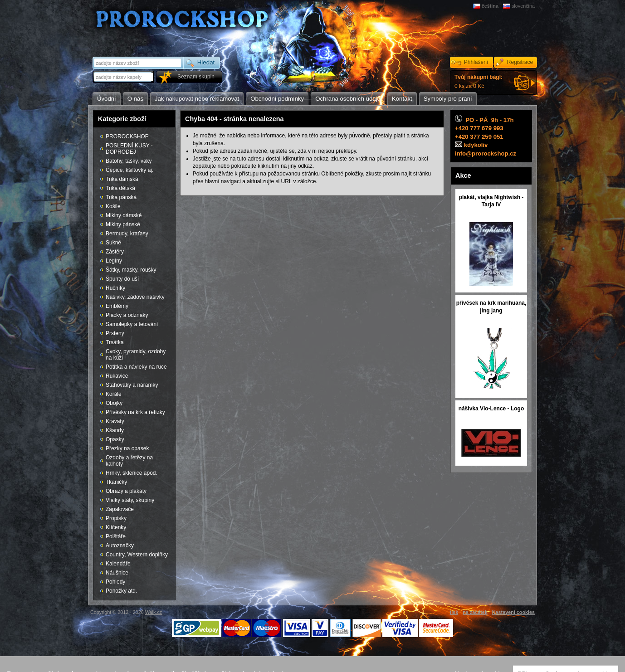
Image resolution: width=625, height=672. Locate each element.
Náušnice (117, 573)
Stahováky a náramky (132, 385)
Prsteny (115, 333)
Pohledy (115, 582)
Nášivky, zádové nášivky (135, 297)
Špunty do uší (122, 279)
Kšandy (115, 430)
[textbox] (124, 77)
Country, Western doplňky (137, 555)
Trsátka (115, 342)
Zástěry (115, 252)
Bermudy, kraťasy (127, 234)
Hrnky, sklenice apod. (132, 473)
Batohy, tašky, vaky (129, 161)
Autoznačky (120, 545)
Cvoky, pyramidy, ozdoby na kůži (136, 355)
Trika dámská (122, 179)
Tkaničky (116, 482)
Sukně (113, 243)
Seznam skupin (196, 77)
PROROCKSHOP (127, 136)
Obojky (114, 403)
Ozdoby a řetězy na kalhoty (129, 461)
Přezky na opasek (127, 448)
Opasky (115, 439)
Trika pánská (121, 197)
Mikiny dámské (124, 215)
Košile (113, 206)
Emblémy (117, 306)
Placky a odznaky (127, 315)
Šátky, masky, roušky (131, 270)
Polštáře (116, 536)
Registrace (520, 62)
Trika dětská (120, 188)
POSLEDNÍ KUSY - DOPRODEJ (129, 149)
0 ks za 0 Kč (479, 82)
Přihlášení (476, 62)
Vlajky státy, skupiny (130, 500)
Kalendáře (118, 564)
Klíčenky (116, 527)
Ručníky (115, 288)
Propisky (116, 518)
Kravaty (115, 421)
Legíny (114, 261)
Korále (114, 394)
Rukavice (117, 376)
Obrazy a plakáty (126, 491)
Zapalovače (120, 509)
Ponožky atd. (121, 591)
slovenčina (523, 6)
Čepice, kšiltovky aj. (129, 170)
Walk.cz (154, 612)
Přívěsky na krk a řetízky (135, 412)
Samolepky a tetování (132, 324)
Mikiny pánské (123, 224)
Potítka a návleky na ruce (136, 367)
